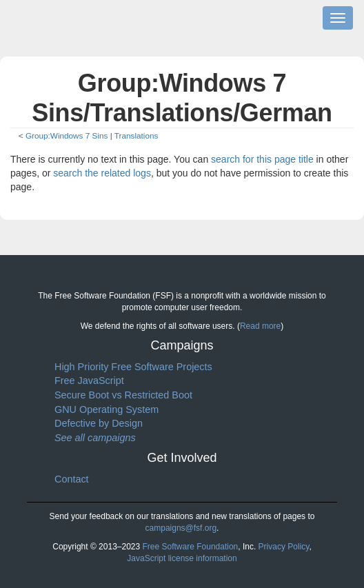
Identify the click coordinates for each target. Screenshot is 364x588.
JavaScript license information (182, 558)
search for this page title (262, 159)
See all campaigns (95, 438)
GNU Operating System (107, 409)
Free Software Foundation (191, 547)
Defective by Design (99, 423)
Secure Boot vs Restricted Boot (123, 395)
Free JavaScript (89, 381)
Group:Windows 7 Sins (67, 135)
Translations (136, 135)
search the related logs (102, 173)
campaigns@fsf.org (181, 528)
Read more (260, 326)
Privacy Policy (284, 547)
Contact (72, 479)
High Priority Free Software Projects (133, 367)
